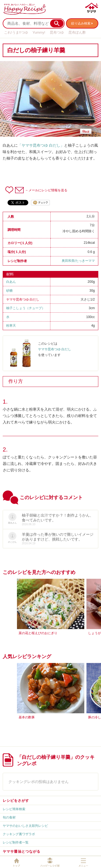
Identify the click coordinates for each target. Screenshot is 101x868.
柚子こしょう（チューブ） (26, 308)
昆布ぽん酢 (77, 32)
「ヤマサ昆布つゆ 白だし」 (41, 145)
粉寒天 (11, 326)
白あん (11, 282)
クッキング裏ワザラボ (19, 834)
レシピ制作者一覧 (16, 842)
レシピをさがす (16, 801)
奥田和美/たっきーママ (78, 261)
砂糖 (9, 291)
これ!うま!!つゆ (16, 32)
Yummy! (39, 32)
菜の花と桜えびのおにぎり (38, 633)
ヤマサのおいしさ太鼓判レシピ (25, 826)
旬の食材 (9, 817)
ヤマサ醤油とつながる (22, 851)
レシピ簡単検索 (14, 809)
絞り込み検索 (81, 23)
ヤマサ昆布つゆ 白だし (23, 299)
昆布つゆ (57, 32)
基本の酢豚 (27, 717)
